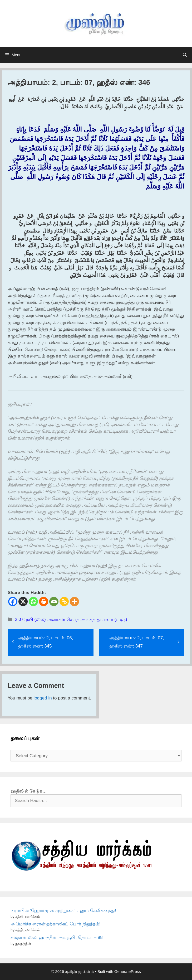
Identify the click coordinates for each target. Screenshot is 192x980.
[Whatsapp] (33, 602)
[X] (23, 602)
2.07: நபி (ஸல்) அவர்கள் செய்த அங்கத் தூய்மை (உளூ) (71, 619)
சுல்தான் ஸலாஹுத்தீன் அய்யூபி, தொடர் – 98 (57, 937)
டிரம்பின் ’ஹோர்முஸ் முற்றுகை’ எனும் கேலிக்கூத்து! (63, 911)
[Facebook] (13, 602)
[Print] (44, 602)
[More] (74, 602)
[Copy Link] (64, 602)
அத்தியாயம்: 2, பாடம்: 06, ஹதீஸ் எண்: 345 (46, 642)
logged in (43, 698)
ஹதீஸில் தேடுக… (29, 791)
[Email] (54, 602)
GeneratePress (128, 971)
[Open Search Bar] (185, 55)
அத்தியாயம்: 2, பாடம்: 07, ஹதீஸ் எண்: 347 (137, 642)
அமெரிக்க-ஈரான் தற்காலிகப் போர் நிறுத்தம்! (56, 924)
